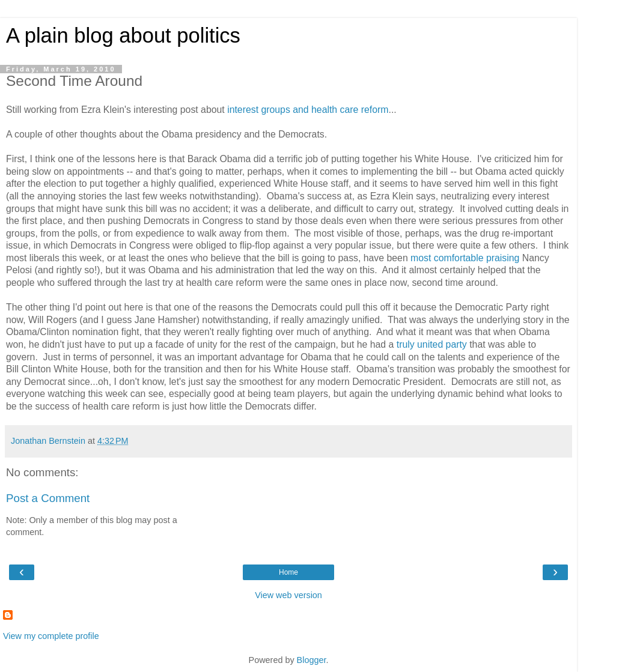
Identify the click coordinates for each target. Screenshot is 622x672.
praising (504, 258)
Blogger (312, 660)
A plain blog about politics (123, 35)
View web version (288, 595)
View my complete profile (51, 636)
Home (288, 572)
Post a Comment (48, 498)
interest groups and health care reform (308, 110)
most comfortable (447, 258)
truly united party (432, 344)
